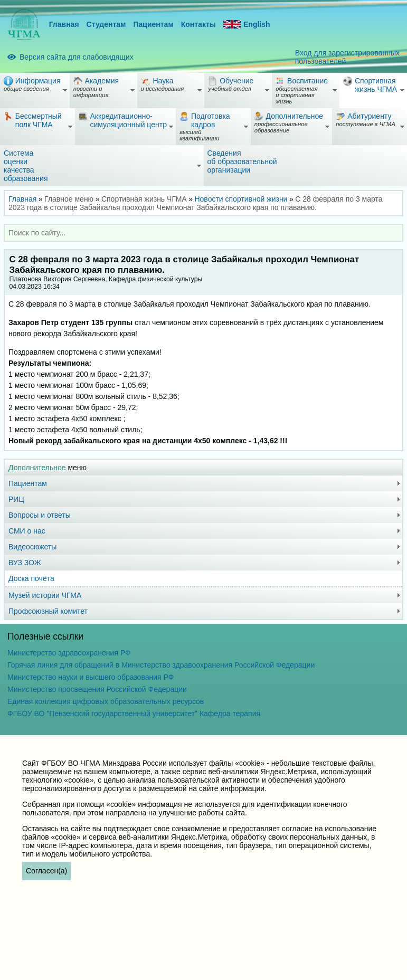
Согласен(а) (46, 871)
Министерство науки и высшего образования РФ (91, 677)
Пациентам (153, 24)
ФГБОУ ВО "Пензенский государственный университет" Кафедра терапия (134, 713)
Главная (64, 24)
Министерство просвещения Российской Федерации (97, 689)
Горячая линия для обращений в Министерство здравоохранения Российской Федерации (161, 665)
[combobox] (203, 233)
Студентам (106, 24)
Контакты (198, 24)
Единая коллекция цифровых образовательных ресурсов (106, 701)
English (247, 25)
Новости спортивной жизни (241, 199)
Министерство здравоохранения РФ (69, 653)
